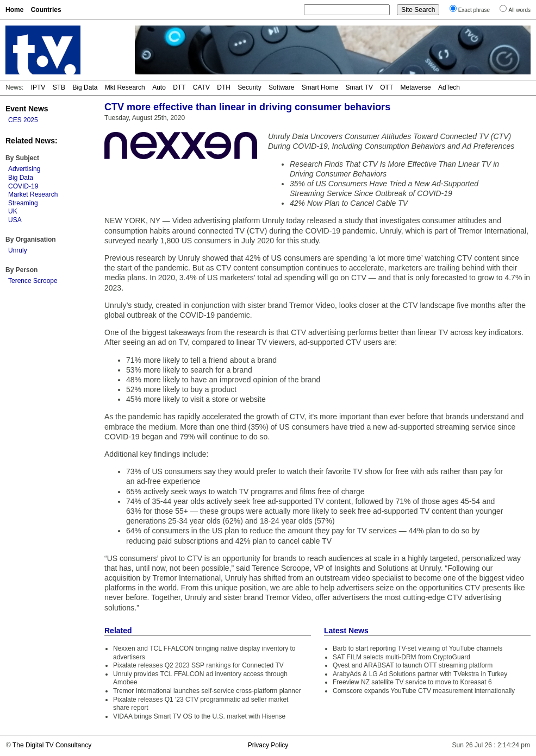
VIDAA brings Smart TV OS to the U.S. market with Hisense (199, 716)
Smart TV (359, 87)
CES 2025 (23, 120)
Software (281, 87)
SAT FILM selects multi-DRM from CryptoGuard (401, 657)
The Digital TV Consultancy (52, 745)
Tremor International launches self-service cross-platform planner (207, 691)
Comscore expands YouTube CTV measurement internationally (424, 691)
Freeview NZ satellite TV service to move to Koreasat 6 (412, 682)
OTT (387, 87)
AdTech (449, 87)
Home (14, 10)
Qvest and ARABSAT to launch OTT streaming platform (413, 665)
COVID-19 (23, 186)
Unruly (18, 250)
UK (13, 211)
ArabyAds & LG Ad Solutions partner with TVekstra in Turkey (420, 674)
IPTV (38, 87)
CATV (201, 87)
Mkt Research (125, 87)
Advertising (24, 169)
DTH (224, 87)
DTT (179, 87)
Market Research (33, 194)
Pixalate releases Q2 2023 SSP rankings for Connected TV (198, 665)
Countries (46, 10)
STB (59, 87)
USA (15, 220)
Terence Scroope (33, 281)
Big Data (85, 87)
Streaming (23, 203)
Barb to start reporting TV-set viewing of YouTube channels (417, 648)
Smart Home (320, 87)
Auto (159, 87)
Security (249, 87)
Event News (27, 109)
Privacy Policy (268, 745)
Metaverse (416, 87)
